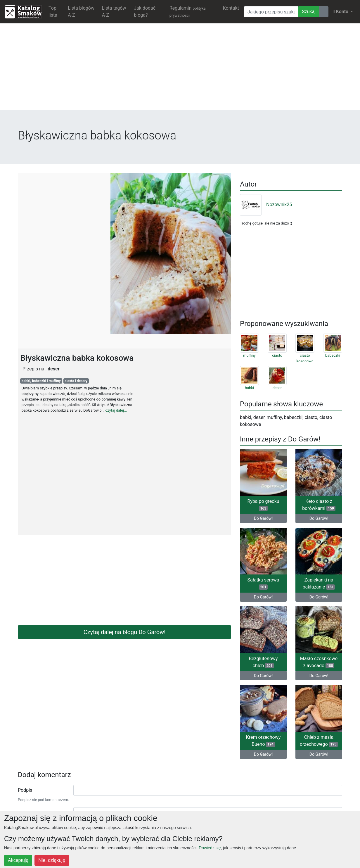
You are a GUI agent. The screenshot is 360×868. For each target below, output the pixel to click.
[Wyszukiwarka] (271, 12)
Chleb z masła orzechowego (319, 741)
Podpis (25, 790)
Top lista (53, 12)
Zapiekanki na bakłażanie (319, 583)
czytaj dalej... (116, 410)
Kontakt (231, 8)
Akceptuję (18, 860)
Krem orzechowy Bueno (263, 741)
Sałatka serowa (263, 583)
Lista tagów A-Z (114, 12)
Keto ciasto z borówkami (319, 505)
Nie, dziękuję (52, 860)
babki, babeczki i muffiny (41, 381)
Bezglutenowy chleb (263, 662)
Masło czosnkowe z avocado (319, 662)
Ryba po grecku (263, 505)
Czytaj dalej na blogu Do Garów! (125, 632)
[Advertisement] (180, 69)
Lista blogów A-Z (81, 12)
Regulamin (188, 11)
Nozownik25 (266, 205)
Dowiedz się (210, 848)
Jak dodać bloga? (145, 12)
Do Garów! (263, 518)
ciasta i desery (76, 381)
